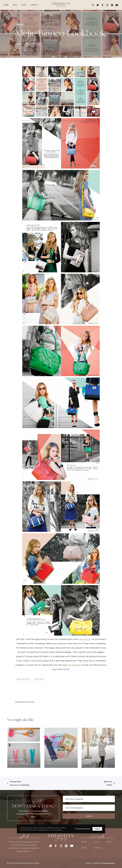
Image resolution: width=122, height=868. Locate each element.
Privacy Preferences (83, 829)
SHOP (84, 848)
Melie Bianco (39, 679)
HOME (84, 842)
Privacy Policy (34, 863)
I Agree (97, 829)
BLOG (96, 842)
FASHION (19, 25)
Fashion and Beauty (23, 679)
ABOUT (109, 842)
